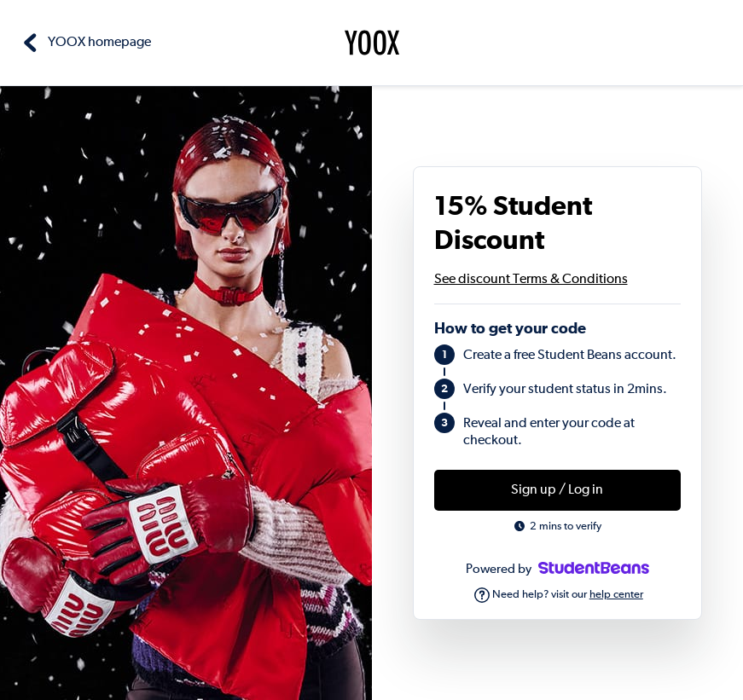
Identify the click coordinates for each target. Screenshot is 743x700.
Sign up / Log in (557, 490)
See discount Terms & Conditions (531, 280)
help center (616, 595)
